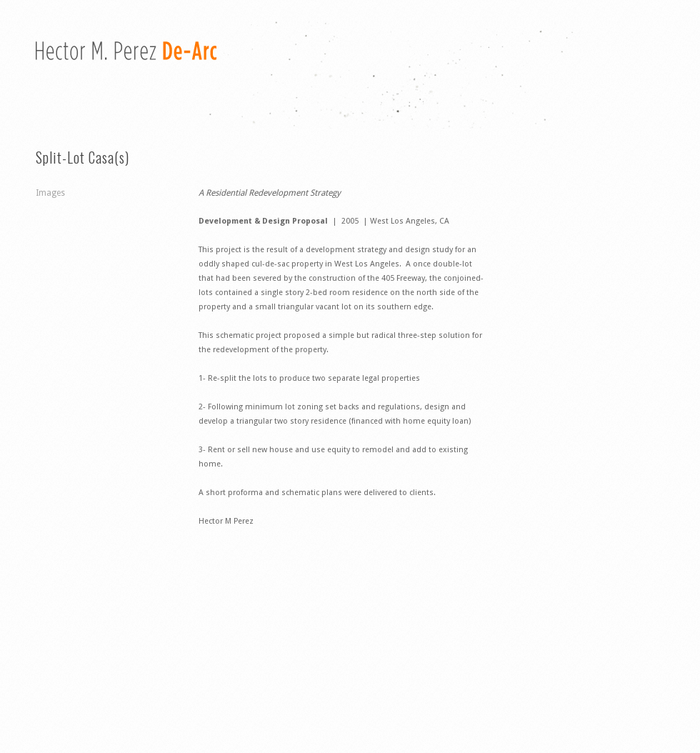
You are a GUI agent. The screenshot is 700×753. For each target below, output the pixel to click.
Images (50, 193)
